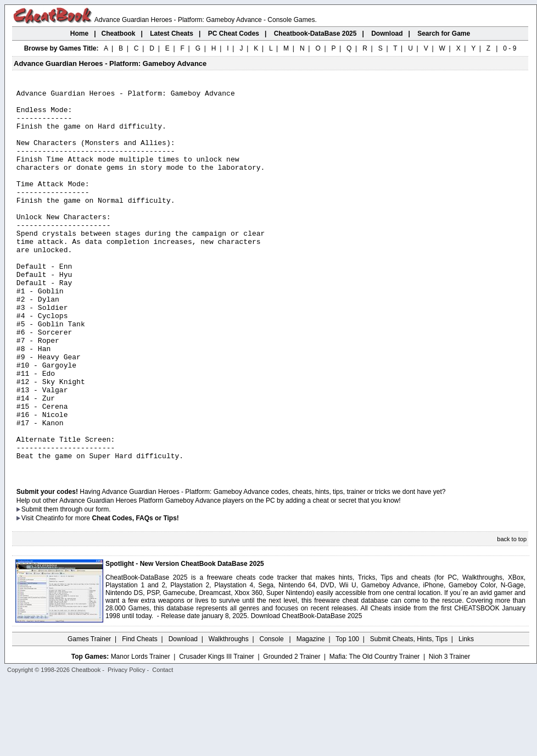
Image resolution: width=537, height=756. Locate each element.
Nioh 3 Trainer (449, 732)
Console (273, 715)
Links (466, 715)
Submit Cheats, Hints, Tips (409, 715)
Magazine (311, 715)
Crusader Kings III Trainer (217, 732)
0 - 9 (510, 48)
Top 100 (347, 715)
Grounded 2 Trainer (292, 732)
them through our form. (77, 585)
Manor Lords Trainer (141, 732)
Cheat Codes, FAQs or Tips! (135, 594)
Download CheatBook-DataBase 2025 (307, 692)
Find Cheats (140, 715)
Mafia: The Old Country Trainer (375, 732)
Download (183, 715)
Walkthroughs (229, 715)
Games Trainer (89, 715)
